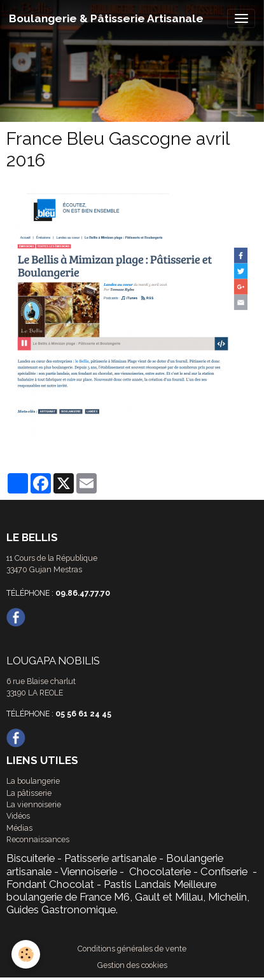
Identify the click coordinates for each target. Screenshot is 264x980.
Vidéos (18, 816)
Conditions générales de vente (132, 949)
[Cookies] (26, 954)
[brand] (106, 18)
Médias (19, 828)
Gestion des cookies (132, 965)
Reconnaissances (38, 839)
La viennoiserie (34, 804)
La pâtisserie (29, 793)
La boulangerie (33, 781)
